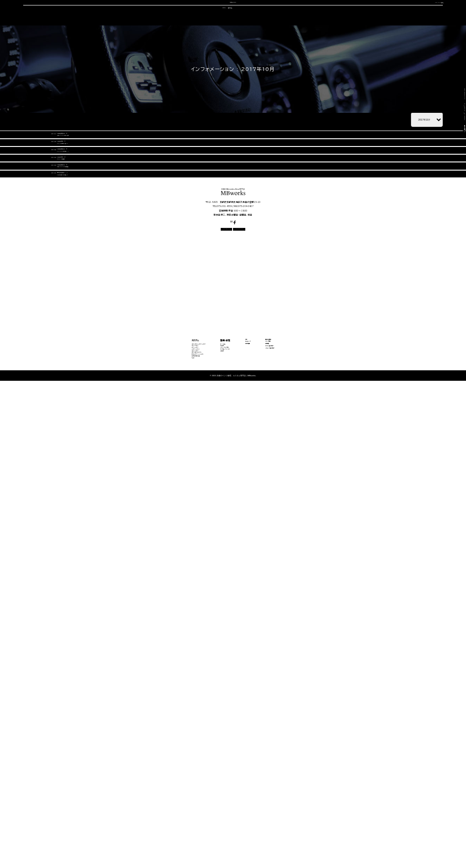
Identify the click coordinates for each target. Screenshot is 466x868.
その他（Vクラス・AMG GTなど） (118, 810)
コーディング (195, 43)
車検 (165, 43)
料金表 (97, 827)
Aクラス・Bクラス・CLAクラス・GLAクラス (126, 757)
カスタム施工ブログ (349, 779)
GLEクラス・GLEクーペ (111, 783)
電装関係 (200, 792)
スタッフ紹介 (270, 43)
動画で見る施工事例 (108, 818)
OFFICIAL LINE (417, 15)
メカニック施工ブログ (352, 790)
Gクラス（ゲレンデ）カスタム (114, 801)
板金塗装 (200, 766)
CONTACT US (360, 15)
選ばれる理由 (72, 43)
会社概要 (304, 43)
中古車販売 (232, 43)
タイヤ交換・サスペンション (215, 783)
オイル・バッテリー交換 (211, 774)
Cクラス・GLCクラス (108, 766)
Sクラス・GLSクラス (108, 792)
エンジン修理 (204, 757)
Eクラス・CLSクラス (108, 774)
